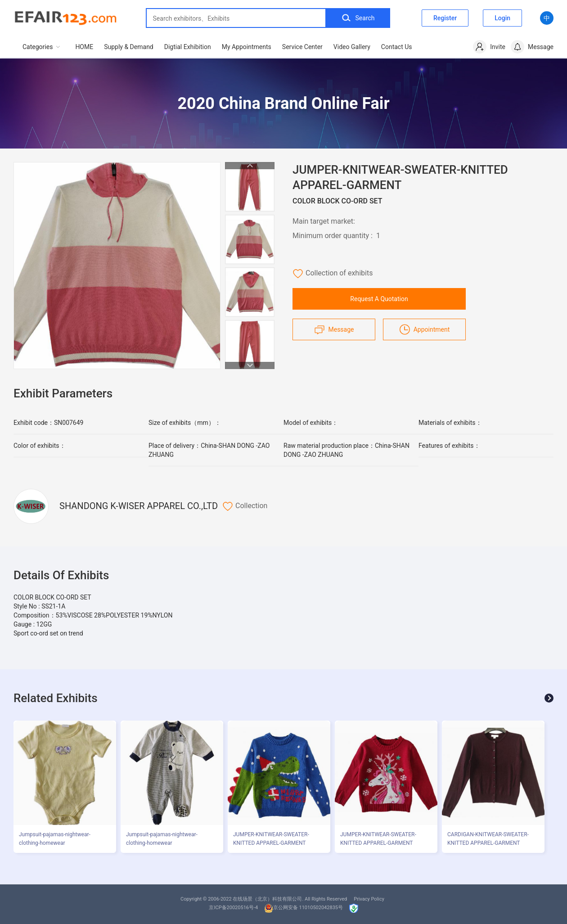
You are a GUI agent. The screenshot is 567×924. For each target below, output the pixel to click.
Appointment (425, 329)
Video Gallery (352, 47)
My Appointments (247, 47)
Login (502, 18)
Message (334, 329)
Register (445, 18)
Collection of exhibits (333, 274)
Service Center (302, 47)
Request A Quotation (379, 299)
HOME (84, 47)
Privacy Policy (369, 899)
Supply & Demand (129, 47)
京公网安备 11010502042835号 (304, 908)
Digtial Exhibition (188, 47)
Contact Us (397, 47)
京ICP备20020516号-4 (233, 908)
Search (358, 18)
